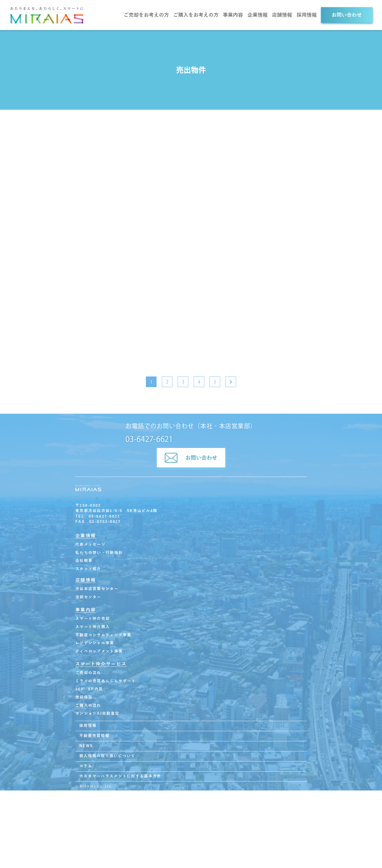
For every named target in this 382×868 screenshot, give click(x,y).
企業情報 (258, 15)
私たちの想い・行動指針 (99, 553)
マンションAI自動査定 (97, 714)
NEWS (86, 746)
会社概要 (84, 561)
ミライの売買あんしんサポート (106, 681)
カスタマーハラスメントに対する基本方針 (120, 776)
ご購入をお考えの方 (196, 15)
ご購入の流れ (88, 706)
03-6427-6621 (149, 439)
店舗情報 (282, 15)
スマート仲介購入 (93, 627)
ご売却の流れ (88, 673)
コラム (86, 766)
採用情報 (307, 15)
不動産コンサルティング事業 (103, 635)
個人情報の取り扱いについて (107, 756)
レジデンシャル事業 (95, 643)
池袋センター (88, 597)
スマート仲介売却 (93, 619)
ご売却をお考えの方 (146, 15)
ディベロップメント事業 (99, 651)
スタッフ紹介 (88, 569)
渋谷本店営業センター (97, 589)
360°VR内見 (89, 689)
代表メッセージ (90, 545)
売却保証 (84, 697)
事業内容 (233, 15)
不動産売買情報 (94, 736)
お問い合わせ (347, 15)
